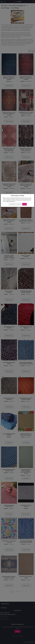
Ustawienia (12, 204)
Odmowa (19, 204)
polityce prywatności (11, 201)
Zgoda (24, 204)
